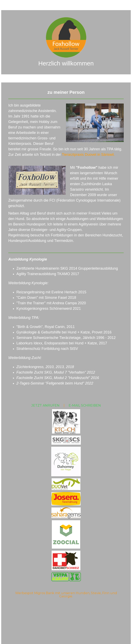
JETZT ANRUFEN (45, 405)
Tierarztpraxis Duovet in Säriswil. (88, 155)
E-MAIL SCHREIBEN (85, 405)
